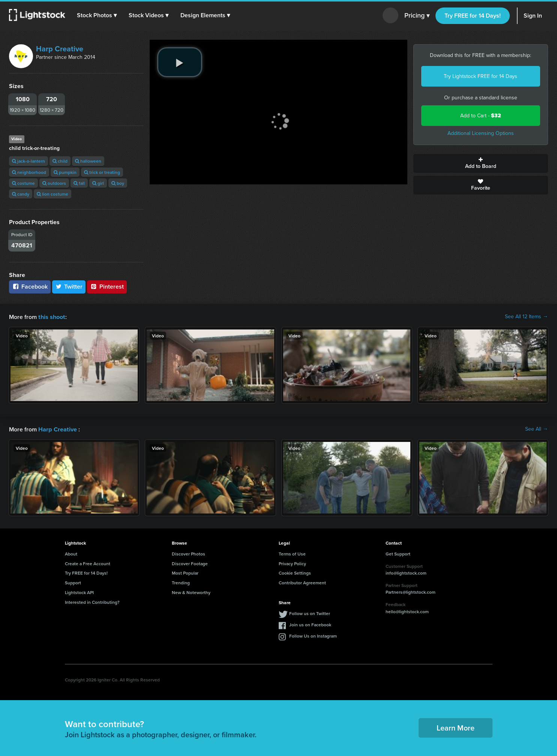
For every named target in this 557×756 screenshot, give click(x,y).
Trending (181, 582)
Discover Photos (188, 553)
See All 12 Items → (526, 317)
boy (118, 183)
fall (79, 183)
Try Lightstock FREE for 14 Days (480, 76)
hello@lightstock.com (407, 611)
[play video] (180, 62)
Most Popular (185, 572)
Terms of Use (292, 553)
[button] (97, 15)
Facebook (30, 287)
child (60, 161)
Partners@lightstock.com (411, 591)
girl (98, 183)
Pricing (417, 16)
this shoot (51, 317)
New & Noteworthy (191, 592)
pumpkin (65, 172)
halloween (88, 161)
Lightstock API (79, 592)
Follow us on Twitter (310, 613)
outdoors (54, 183)
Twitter (69, 287)
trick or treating (102, 172)
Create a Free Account (88, 563)
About (71, 553)
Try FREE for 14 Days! (473, 16)
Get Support (398, 553)
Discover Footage (190, 563)
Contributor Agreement (302, 582)
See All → (537, 429)
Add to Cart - (481, 116)
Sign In (533, 16)
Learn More (456, 727)
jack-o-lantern (29, 161)
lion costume (53, 194)
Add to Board (481, 163)
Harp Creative (60, 49)
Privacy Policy (292, 563)
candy (21, 194)
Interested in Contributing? (92, 601)
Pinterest (107, 287)
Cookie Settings (295, 572)
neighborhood (29, 172)
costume (23, 183)
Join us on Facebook (310, 624)
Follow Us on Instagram (313, 635)
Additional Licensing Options (481, 133)
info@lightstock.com (406, 572)
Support (73, 582)
